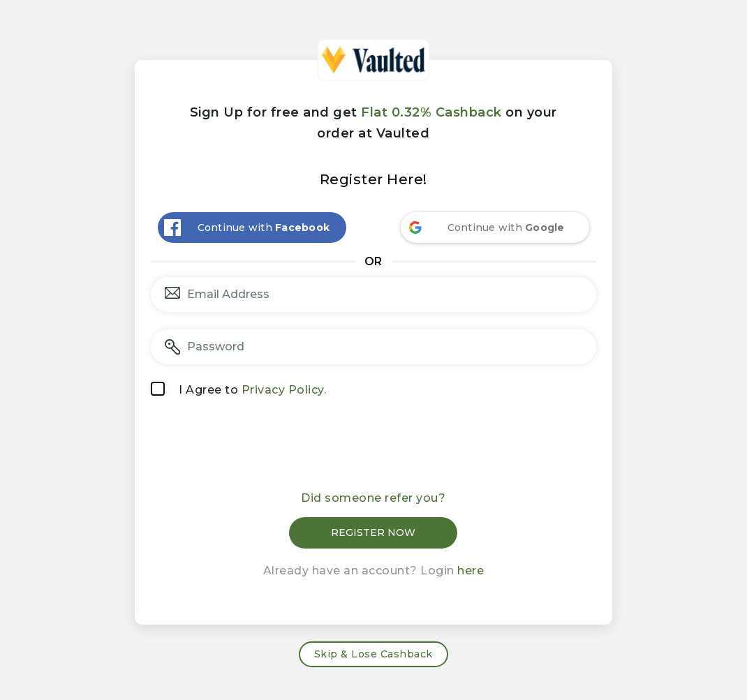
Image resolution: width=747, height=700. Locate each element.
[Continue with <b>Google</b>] (495, 228)
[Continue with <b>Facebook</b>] (252, 228)
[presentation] (373, 449)
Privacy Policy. (284, 390)
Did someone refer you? (373, 498)
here (471, 571)
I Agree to (252, 390)
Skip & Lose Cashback (373, 654)
